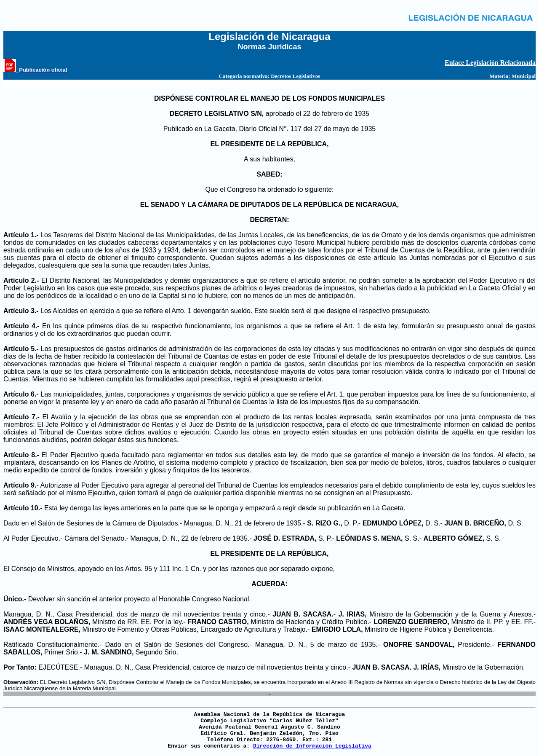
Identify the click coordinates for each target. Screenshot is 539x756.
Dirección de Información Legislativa (312, 746)
